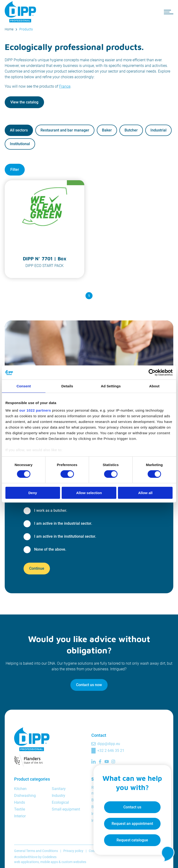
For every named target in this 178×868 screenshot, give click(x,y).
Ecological (60, 802)
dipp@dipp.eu (109, 744)
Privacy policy (73, 851)
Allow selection (89, 493)
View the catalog (24, 102)
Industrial (158, 130)
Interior (20, 816)
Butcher (131, 130)
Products (26, 29)
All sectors (19, 130)
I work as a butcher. (51, 510)
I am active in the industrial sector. (63, 523)
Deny (33, 493)
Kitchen (20, 789)
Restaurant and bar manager (65, 130)
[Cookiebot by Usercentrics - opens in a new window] (152, 373)
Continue (37, 568)
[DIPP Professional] (21, 12)
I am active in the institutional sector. (65, 536)
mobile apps (49, 862)
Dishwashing (25, 796)
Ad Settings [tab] (111, 386)
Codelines (49, 857)
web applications (26, 862)
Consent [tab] (24, 386)
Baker (107, 130)
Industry (59, 796)
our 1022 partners (35, 410)
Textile (20, 809)
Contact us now (89, 685)
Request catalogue (128, 836)
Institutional (20, 144)
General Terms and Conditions (36, 851)
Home (9, 29)
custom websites (74, 862)
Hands (20, 802)
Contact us (128, 803)
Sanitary (59, 789)
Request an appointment (128, 820)
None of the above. (50, 549)
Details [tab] (67, 386)
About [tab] (154, 386)
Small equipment (66, 809)
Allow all (145, 493)
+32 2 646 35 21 (111, 751)
